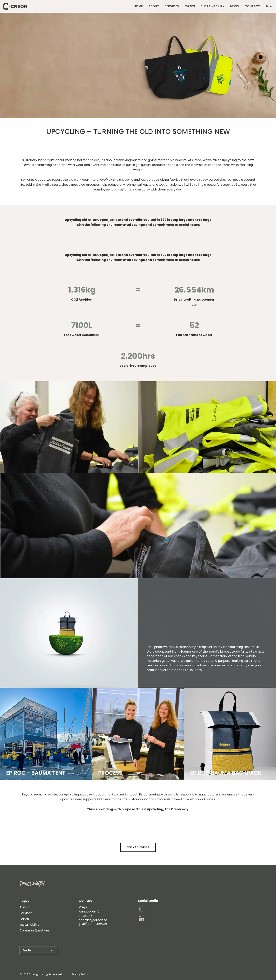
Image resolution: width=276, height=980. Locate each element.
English (38, 950)
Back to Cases (138, 847)
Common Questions (34, 931)
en (269, 6)
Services (26, 913)
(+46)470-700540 (93, 924)
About (24, 907)
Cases (24, 919)
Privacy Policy (80, 974)
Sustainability (29, 925)
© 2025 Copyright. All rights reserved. (41, 974)
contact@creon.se (93, 920)
